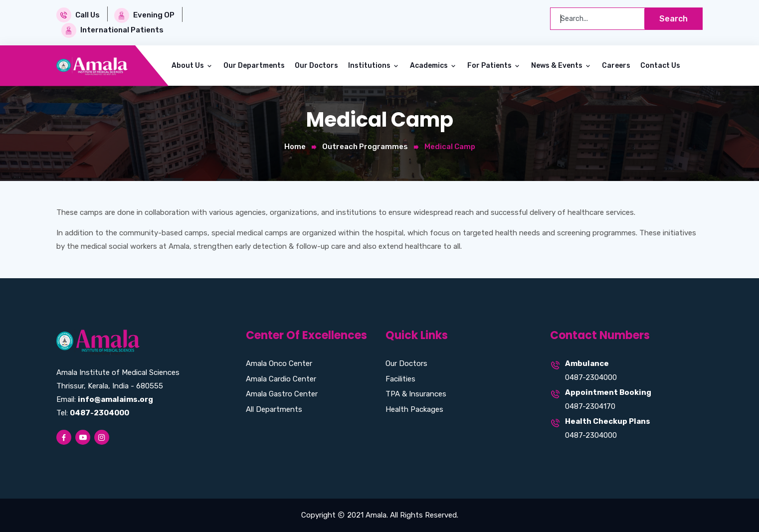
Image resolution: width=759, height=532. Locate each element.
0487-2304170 (590, 406)
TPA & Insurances (416, 394)
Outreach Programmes (365, 147)
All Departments (274, 409)
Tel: (93, 413)
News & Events (558, 66)
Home (295, 147)
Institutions (370, 66)
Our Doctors (316, 66)
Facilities (400, 379)
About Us (189, 66)
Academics (430, 66)
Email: (105, 399)
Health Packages (414, 409)
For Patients (490, 66)
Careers (616, 66)
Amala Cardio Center (281, 379)
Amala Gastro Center (282, 394)
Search (673, 19)
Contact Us (660, 66)
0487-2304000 (591, 377)
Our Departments (254, 66)
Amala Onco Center (279, 363)
